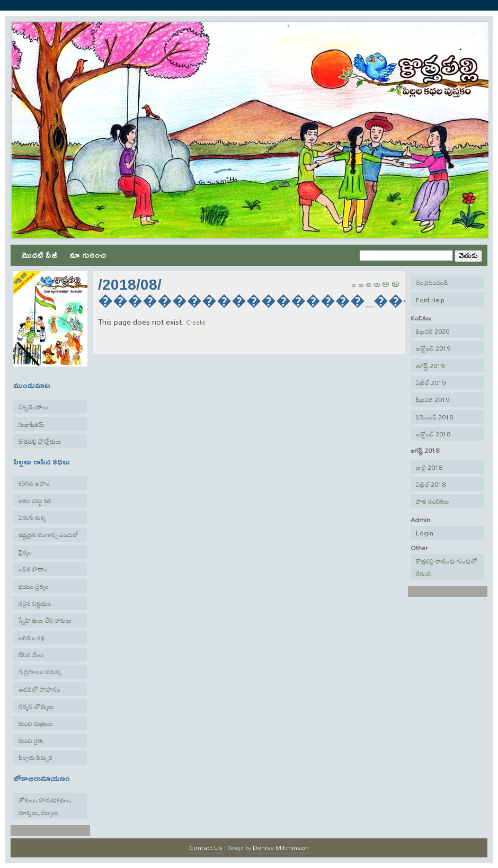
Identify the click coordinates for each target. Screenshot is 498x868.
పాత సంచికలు (433, 501)
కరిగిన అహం (34, 483)
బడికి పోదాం (33, 569)
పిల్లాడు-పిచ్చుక (35, 757)
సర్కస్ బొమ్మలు (36, 706)
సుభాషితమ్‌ (32, 424)
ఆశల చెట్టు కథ (35, 500)
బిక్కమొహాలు (33, 407)
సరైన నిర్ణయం (35, 603)
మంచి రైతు (31, 740)
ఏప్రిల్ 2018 (431, 484)
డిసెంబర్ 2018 (434, 417)
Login (425, 533)
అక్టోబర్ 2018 (433, 434)
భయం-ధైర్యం (34, 586)
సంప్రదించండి (432, 282)
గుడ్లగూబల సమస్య (40, 672)
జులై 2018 (429, 467)
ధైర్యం (25, 552)
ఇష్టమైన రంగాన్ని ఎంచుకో (48, 534)
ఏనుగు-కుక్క (32, 517)
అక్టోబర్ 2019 (433, 348)
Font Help (430, 300)
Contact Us (206, 847)
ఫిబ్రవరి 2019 (433, 399)
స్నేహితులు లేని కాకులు (45, 620)
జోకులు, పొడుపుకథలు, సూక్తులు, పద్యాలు (45, 806)
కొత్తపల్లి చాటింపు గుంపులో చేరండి (447, 567)
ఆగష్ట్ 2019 (430, 365)
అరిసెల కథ (32, 638)
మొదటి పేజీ (39, 254)
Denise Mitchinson (281, 847)
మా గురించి (88, 254)
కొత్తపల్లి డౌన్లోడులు (40, 441)
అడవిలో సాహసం (39, 689)
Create (196, 322)
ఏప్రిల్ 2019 (431, 382)
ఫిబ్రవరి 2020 (433, 331)
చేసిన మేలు (31, 655)
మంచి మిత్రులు (36, 723)
